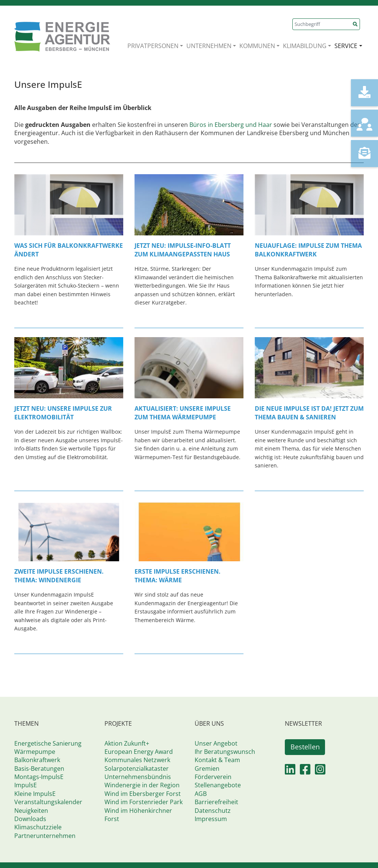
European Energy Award (139, 752)
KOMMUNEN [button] (257, 46)
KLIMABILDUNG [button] (305, 46)
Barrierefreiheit (216, 802)
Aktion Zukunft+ (127, 743)
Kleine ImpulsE (35, 794)
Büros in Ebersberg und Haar (231, 125)
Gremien (207, 769)
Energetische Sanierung (48, 743)
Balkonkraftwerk (37, 760)
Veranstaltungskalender (48, 802)
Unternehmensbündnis (138, 777)
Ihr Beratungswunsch (225, 752)
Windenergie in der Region (142, 785)
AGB (201, 794)
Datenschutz (213, 811)
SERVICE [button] (346, 46)
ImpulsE (26, 785)
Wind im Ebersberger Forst (143, 794)
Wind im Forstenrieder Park (144, 802)
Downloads (30, 819)
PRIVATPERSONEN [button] (153, 46)
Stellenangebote (218, 785)
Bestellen (305, 747)
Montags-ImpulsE (39, 777)
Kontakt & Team (217, 760)
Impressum (211, 819)
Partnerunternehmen (45, 836)
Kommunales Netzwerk (137, 760)
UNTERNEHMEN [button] (209, 46)
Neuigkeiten (31, 811)
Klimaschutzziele (38, 827)
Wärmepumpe (35, 752)
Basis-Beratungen (39, 769)
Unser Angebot (216, 743)
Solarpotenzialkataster (137, 769)
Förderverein (213, 777)
